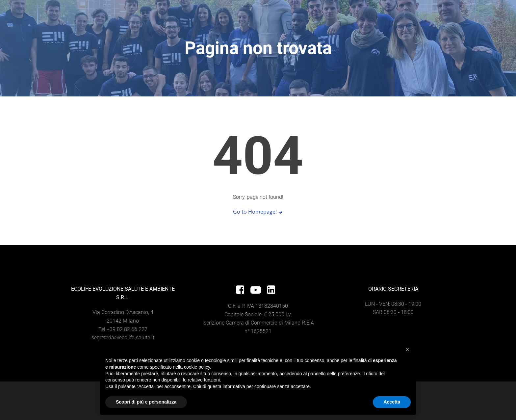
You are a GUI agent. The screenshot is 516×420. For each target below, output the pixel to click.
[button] (407, 350)
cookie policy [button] (197, 367)
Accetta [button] (392, 402)
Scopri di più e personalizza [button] (146, 402)
